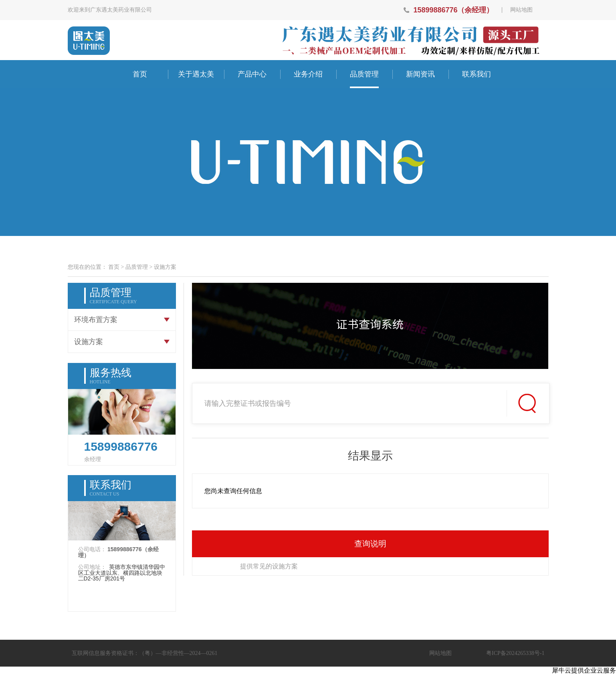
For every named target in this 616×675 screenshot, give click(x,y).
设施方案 (165, 267)
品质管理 (137, 267)
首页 (140, 74)
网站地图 (521, 10)
